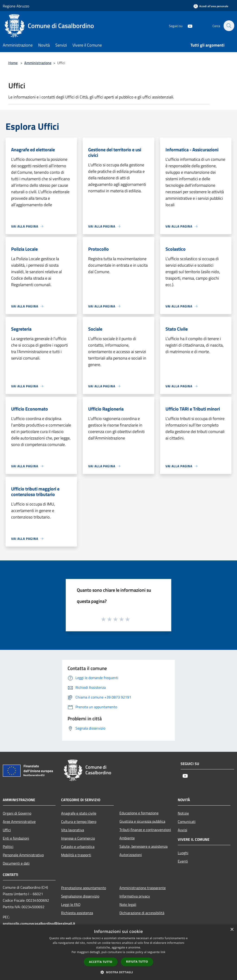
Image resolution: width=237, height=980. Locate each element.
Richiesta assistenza (77, 913)
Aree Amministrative (19, 822)
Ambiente (127, 838)
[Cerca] (229, 26)
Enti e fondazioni (16, 838)
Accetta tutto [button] (101, 962)
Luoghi (183, 853)
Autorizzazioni (131, 855)
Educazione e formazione (139, 813)
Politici (8, 847)
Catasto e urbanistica (78, 847)
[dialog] (118, 952)
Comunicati (187, 822)
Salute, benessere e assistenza (143, 846)
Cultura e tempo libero (79, 822)
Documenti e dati (16, 863)
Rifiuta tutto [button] (137, 962)
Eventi (183, 861)
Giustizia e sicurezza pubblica (142, 821)
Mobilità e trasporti (76, 855)
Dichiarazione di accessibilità (142, 913)
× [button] (232, 930)
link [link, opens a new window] (163, 952)
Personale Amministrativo (23, 855)
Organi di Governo (17, 813)
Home (13, 63)
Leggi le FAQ (71, 904)
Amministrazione (38, 63)
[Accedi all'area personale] (211, 6)
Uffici (7, 830)
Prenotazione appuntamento (84, 888)
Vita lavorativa (73, 830)
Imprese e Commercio (78, 838)
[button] (118, 972)
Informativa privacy (135, 896)
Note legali (128, 904)
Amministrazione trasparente (143, 888)
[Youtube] (187, 26)
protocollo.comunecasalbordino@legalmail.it (39, 923)
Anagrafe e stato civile (79, 813)
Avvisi (182, 830)
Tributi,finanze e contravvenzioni (145, 830)
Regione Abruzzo (16, 6)
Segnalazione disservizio (80, 896)
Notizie (183, 813)
